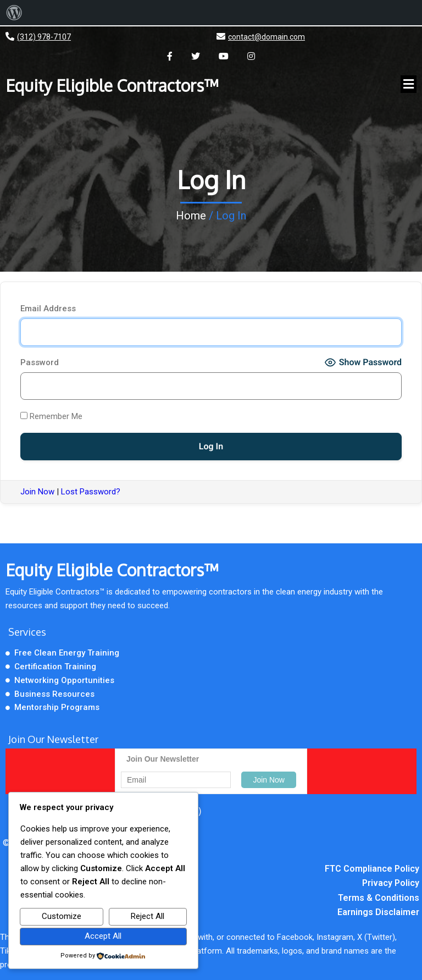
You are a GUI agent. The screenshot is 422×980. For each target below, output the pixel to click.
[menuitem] (14, 13)
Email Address (48, 309)
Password (40, 362)
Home (191, 216)
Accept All (103, 936)
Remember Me (51, 416)
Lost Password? (91, 492)
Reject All (148, 916)
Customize (62, 916)
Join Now (37, 492)
